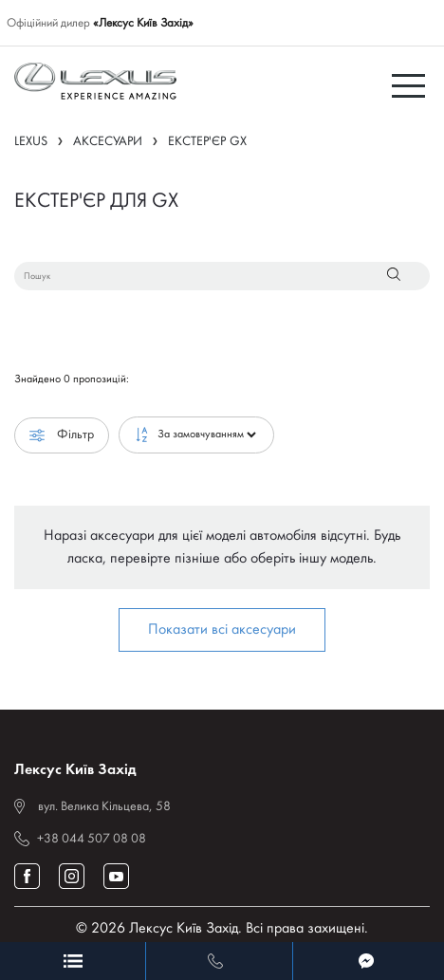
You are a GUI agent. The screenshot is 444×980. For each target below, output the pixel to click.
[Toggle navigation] (411, 84)
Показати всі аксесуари (222, 630)
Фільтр (62, 435)
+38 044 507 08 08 (92, 839)
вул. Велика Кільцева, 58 (104, 807)
